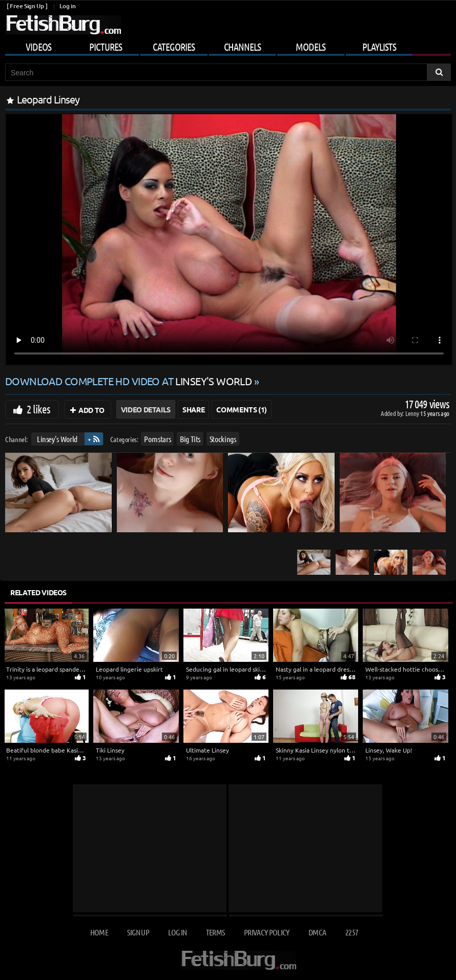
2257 (352, 932)
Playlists (379, 47)
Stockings (223, 439)
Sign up (138, 932)
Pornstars (157, 439)
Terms (215, 932)
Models (310, 47)
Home (99, 932)
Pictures (106, 47)
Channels (242, 47)
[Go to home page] (63, 25)
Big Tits (190, 439)
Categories (174, 47)
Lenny (413, 413)
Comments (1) (242, 409)
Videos (38, 47)
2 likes (38, 409)
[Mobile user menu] (228, 45)
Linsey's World (57, 439)
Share (193, 409)
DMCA (317, 932)
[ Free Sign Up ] (27, 6)
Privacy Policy (267, 932)
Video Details (146, 409)
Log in (67, 6)
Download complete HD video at (130, 381)
